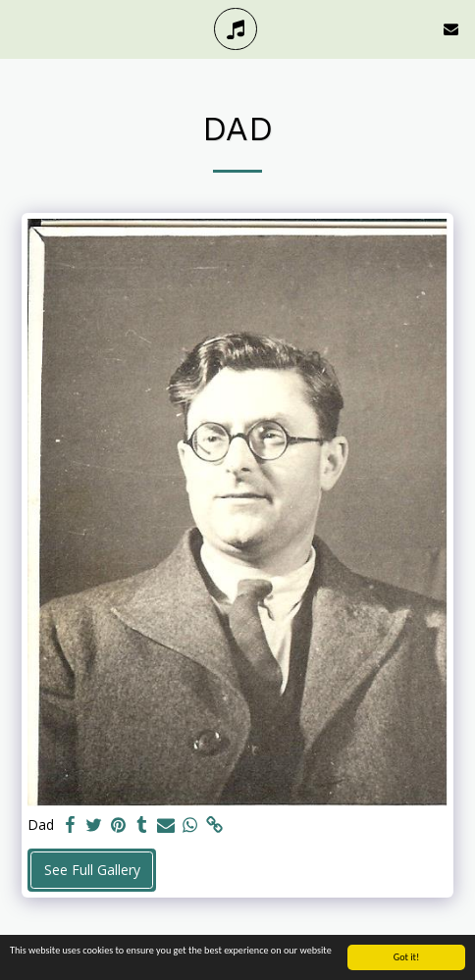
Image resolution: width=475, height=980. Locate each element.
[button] (22, 28)
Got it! (407, 958)
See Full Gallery (92, 870)
